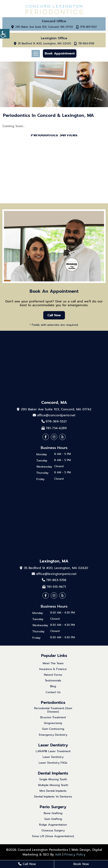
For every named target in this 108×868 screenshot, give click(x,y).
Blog (53, 686)
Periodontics (53, 702)
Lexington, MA (54, 561)
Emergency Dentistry (53, 735)
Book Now (81, 864)
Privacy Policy (75, 855)
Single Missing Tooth (53, 780)
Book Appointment (60, 53)
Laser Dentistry (53, 745)
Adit (58, 855)
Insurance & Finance (53, 669)
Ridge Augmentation (53, 825)
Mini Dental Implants (53, 791)
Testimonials (53, 681)
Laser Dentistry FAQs (53, 763)
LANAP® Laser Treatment (53, 751)
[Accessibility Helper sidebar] (5, 34)
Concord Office (54, 21)
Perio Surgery (53, 807)
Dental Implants (53, 773)
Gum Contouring (53, 729)
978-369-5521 (88, 27)
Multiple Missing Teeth (53, 785)
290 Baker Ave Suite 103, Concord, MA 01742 (44, 27)
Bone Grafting (53, 813)
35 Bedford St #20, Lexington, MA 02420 (44, 44)
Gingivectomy (53, 723)
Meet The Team (53, 664)
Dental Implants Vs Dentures (53, 797)
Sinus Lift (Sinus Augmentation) (53, 836)
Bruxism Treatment (53, 718)
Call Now (54, 315)
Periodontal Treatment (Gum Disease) (53, 710)
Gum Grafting (53, 819)
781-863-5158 (86, 44)
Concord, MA (54, 402)
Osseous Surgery (53, 831)
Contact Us (53, 692)
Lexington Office (54, 38)
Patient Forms (53, 675)
